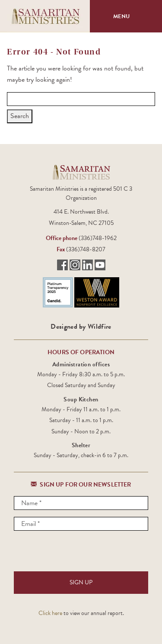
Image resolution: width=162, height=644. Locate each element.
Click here (50, 613)
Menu (126, 16)
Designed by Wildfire (81, 327)
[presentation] (79, 554)
